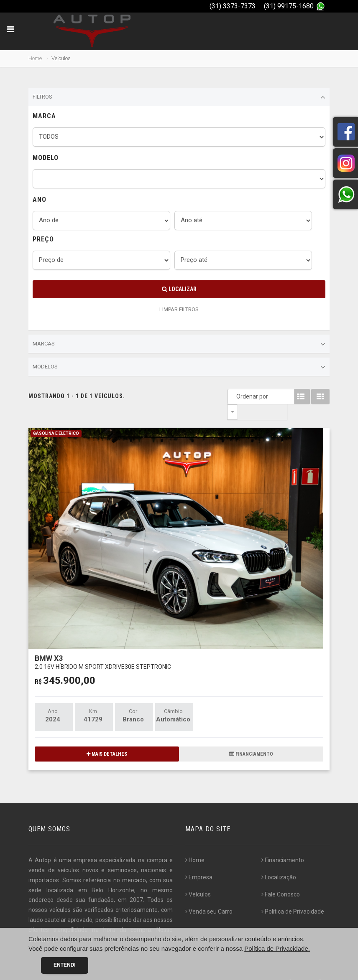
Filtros (179, 97)
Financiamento (283, 845)
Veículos (198, 879)
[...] (51, 924)
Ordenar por (235, 396)
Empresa (199, 862)
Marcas (179, 344)
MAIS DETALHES (107, 739)
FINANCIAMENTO (251, 739)
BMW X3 (103, 646)
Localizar (179, 289)
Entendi (65, 965)
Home (35, 58)
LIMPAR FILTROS (179, 309)
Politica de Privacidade (293, 896)
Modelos (179, 367)
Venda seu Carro (209, 896)
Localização (279, 862)
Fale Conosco (281, 879)
